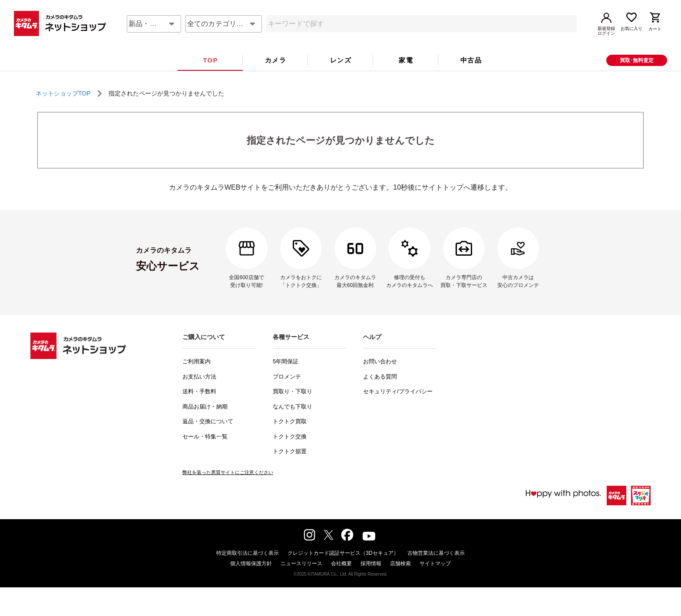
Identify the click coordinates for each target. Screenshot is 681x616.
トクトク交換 (290, 451)
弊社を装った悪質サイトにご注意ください (228, 487)
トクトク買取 (290, 436)
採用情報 (371, 578)
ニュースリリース (301, 578)
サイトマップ (435, 578)
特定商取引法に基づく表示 (248, 568)
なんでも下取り (293, 421)
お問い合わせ (380, 376)
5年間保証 (286, 376)
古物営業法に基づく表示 (436, 568)
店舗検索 (400, 578)
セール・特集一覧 (205, 451)
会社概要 (341, 578)
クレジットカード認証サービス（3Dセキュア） (343, 568)
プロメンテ (287, 391)
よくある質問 (380, 391)
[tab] (210, 75)
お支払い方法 (199, 391)
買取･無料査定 (637, 75)
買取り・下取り (293, 406)
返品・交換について (208, 436)
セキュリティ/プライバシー (398, 406)
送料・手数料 (199, 406)
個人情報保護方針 (251, 578)
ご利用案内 (197, 376)
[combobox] (154, 39)
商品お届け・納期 (205, 421)
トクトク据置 (290, 466)
